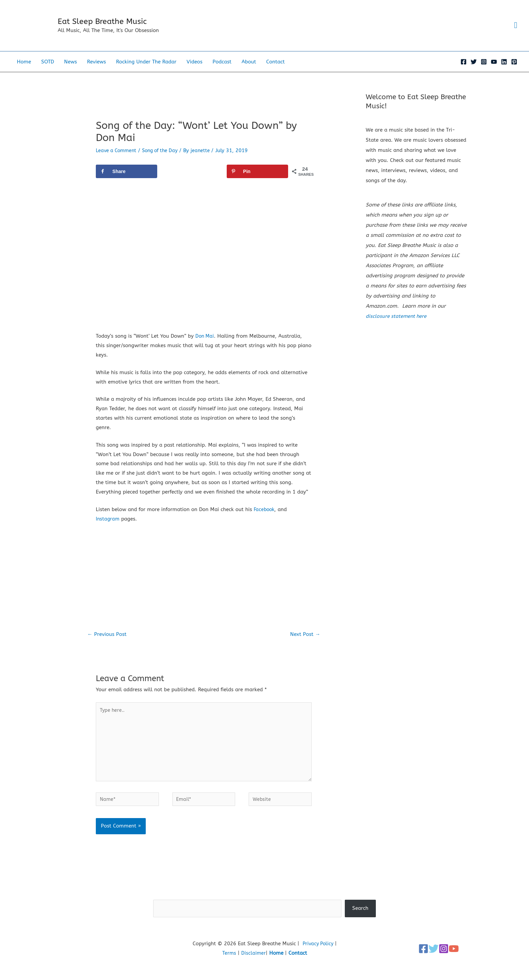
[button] (515, 30)
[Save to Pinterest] (257, 181)
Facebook (265, 519)
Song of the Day (164, 160)
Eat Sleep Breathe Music (114, 26)
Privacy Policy (318, 959)
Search (264, 910)
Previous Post (108, 644)
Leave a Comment (118, 160)
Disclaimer (254, 968)
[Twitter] (474, 71)
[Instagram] (484, 71)
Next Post (304, 644)
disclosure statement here (397, 326)
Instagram (108, 528)
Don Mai (205, 345)
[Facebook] (464, 71)
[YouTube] (494, 71)
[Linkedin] (504, 71)
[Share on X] (192, 181)
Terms (229, 968)
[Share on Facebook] (127, 181)
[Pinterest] (514, 71)
